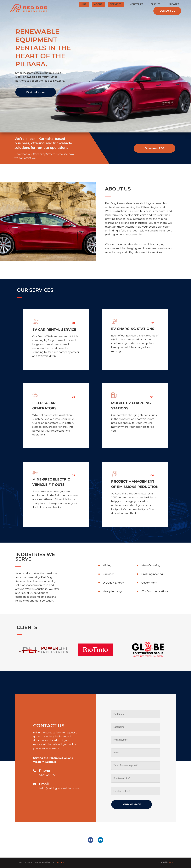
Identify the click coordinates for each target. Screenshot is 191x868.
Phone (45, 771)
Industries (136, 4)
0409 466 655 (48, 775)
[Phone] (35, 771)
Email (44, 784)
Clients (155, 4)
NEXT (172, 862)
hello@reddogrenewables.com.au (60, 788)
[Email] (35, 784)
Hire (84, 4)
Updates (173, 4)
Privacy (60, 862)
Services (116, 4)
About (98, 4)
